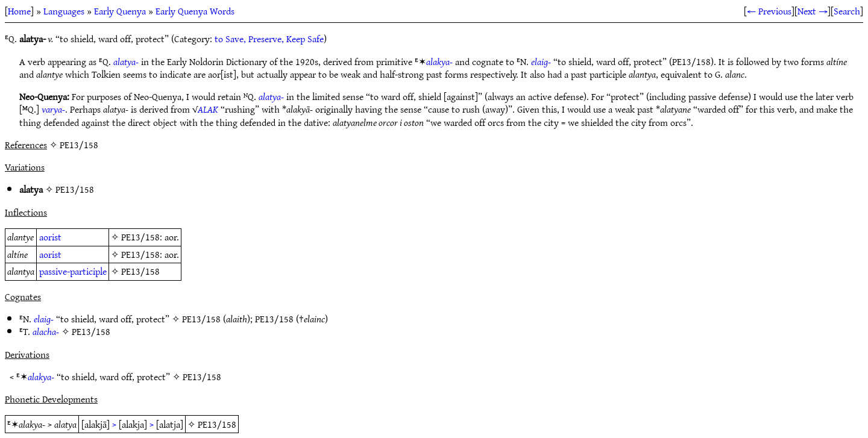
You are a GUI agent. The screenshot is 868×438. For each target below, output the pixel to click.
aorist (50, 237)
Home (19, 11)
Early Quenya (120, 11)
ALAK (208, 109)
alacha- (46, 331)
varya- (53, 109)
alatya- (126, 61)
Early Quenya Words (195, 11)
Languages (64, 11)
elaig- (541, 61)
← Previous (769, 11)
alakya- (439, 61)
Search (847, 11)
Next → (813, 11)
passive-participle (73, 271)
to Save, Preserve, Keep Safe (269, 39)
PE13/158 (75, 189)
